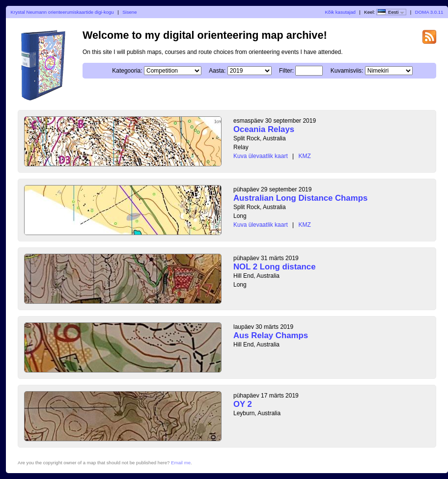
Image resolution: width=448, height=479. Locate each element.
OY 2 (243, 404)
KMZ (305, 156)
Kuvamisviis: (347, 71)
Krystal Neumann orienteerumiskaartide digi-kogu (62, 12)
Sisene (129, 12)
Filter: (286, 71)
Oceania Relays (264, 129)
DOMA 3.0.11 (429, 12)
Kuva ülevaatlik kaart (261, 156)
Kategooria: (127, 71)
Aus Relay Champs (271, 335)
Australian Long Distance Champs (300, 198)
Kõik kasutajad (340, 12)
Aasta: (217, 71)
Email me (181, 463)
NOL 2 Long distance (275, 267)
